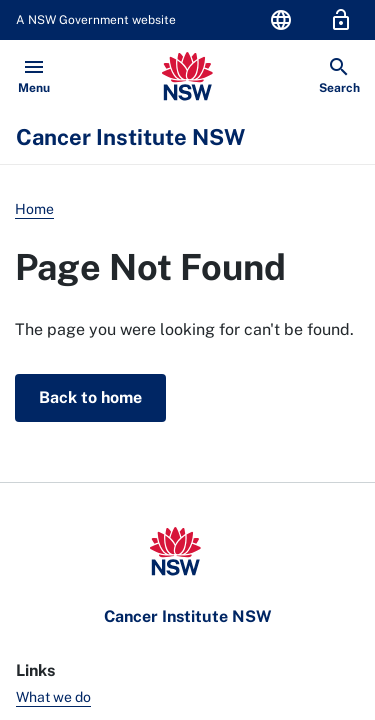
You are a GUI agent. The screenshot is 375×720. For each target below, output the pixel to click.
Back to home (90, 397)
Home (34, 209)
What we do (53, 697)
